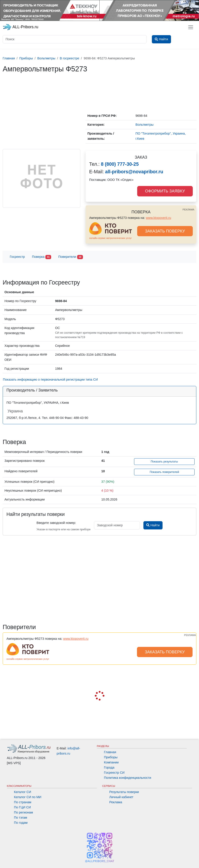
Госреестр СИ (114, 773)
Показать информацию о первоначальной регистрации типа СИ (50, 379)
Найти (153, 525)
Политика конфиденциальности (128, 778)
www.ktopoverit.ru (159, 218)
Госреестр (17, 257)
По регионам (24, 812)
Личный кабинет (121, 797)
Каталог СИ (23, 792)
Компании (111, 762)
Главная (110, 752)
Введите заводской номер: (56, 523)
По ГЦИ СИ (22, 807)
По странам (23, 802)
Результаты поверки (124, 792)
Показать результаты (164, 462)
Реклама (116, 802)
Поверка (42, 257)
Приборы (111, 757)
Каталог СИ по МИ (28, 797)
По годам (21, 823)
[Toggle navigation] (191, 27)
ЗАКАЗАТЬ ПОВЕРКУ (165, 231)
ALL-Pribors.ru (20, 27)
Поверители (70, 257)
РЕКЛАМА (188, 210)
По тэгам (21, 818)
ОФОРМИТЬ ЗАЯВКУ (165, 191)
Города (109, 767)
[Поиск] (75, 39)
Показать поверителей (164, 472)
